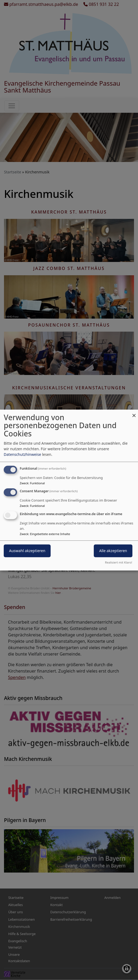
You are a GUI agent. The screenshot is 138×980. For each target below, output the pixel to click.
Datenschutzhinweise (22, 454)
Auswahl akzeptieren (27, 551)
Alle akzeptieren (113, 551)
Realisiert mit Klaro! (119, 562)
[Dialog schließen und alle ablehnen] (134, 413)
